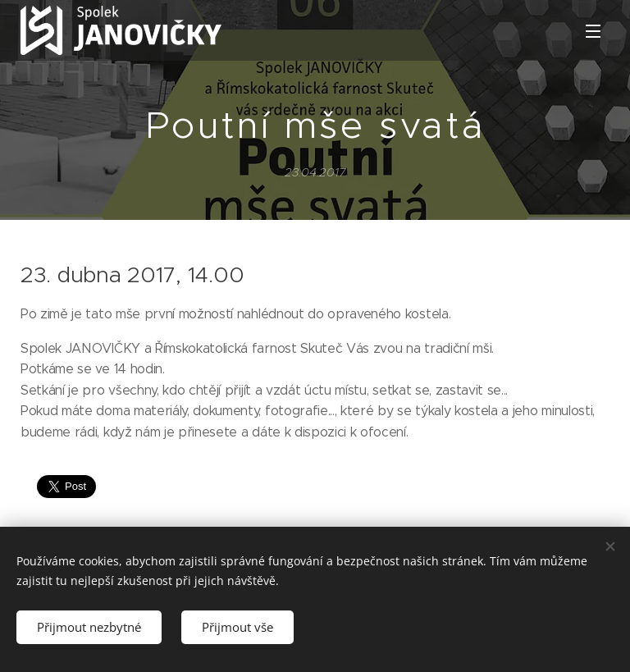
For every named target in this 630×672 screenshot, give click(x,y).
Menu (593, 31)
